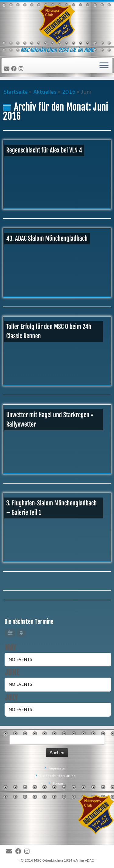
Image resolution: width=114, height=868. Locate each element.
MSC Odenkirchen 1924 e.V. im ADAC (64, 860)
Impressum (58, 768)
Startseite (15, 92)
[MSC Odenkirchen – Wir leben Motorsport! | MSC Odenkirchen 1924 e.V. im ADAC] (57, 24)
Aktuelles (45, 92)
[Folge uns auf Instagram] (22, 69)
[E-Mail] (8, 69)
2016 (69, 92)
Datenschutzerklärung (58, 776)
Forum (58, 783)
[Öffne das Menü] (104, 66)
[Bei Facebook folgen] (15, 69)
